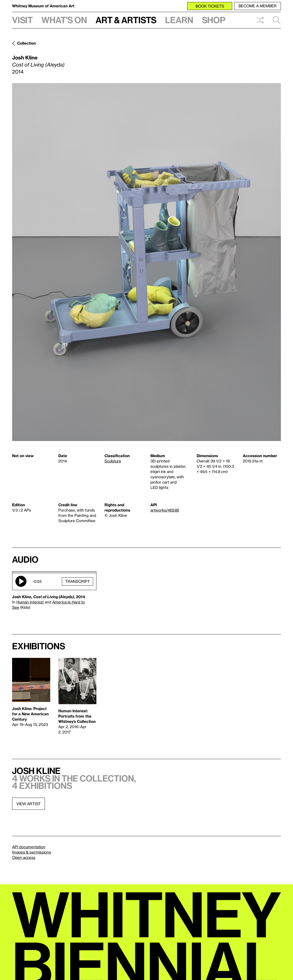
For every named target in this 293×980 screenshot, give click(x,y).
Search (277, 20)
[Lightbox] (146, 262)
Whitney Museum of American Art (43, 6)
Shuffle (260, 20)
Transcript (77, 581)
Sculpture (113, 461)
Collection (26, 43)
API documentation (29, 847)
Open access (24, 857)
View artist (29, 804)
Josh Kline (25, 57)
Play (21, 581)
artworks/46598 (165, 510)
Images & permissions (32, 852)
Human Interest (30, 602)
